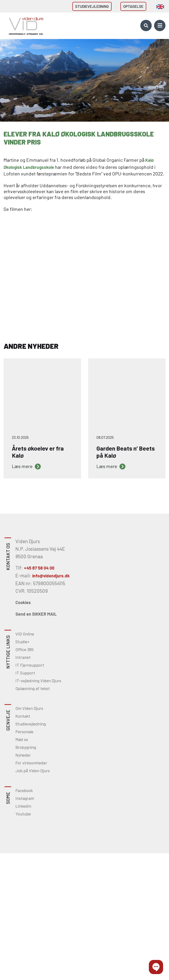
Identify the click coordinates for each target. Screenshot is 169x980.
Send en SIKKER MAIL (36, 614)
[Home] (24, 26)
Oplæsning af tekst (33, 688)
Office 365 (25, 649)
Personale (24, 732)
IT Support (25, 673)
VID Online (25, 634)
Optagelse (133, 6)
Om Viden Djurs (29, 708)
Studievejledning (92, 6)
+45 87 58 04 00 (39, 568)
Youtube (23, 814)
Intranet (23, 657)
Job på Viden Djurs (33, 771)
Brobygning (26, 747)
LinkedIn (23, 806)
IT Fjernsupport (30, 665)
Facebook (24, 790)
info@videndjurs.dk (51, 576)
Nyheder (23, 755)
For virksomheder (31, 763)
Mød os (22, 739)
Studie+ (23, 642)
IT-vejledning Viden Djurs (38, 681)
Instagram (25, 798)
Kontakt (23, 716)
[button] (156, 967)
